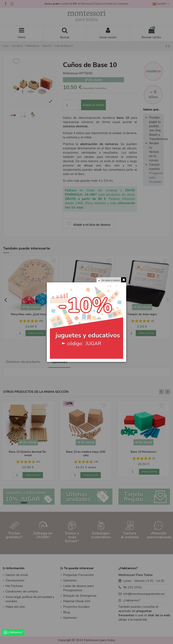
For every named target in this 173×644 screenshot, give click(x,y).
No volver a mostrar (111, 280)
